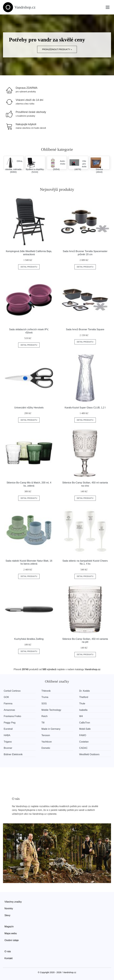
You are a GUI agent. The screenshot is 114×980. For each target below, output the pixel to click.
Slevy (7, 915)
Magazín (9, 927)
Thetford (84, 697)
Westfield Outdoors (90, 754)
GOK (6, 697)
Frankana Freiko (12, 716)
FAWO (83, 735)
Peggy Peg (10, 723)
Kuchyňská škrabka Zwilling (29, 639)
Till (43, 723)
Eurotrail (8, 729)
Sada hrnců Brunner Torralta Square (85, 329)
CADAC (84, 748)
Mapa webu (11, 933)
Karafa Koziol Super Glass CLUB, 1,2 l (85, 408)
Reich (45, 716)
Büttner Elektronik (13, 754)
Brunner (8, 748)
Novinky (9, 908)
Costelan (84, 742)
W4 (81, 716)
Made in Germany (51, 729)
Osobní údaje (12, 940)
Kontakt (9, 958)
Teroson (46, 735)
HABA (7, 735)
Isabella (83, 710)
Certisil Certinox (12, 691)
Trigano (8, 742)
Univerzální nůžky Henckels (29, 408)
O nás (8, 951)
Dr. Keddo (85, 691)
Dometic (46, 748)
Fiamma (8, 704)
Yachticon (47, 742)
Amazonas (9, 710)
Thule (82, 704)
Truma (45, 697)
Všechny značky (13, 902)
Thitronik (46, 691)
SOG (44, 704)
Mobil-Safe (85, 729)
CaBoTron (85, 723)
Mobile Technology (51, 710)
